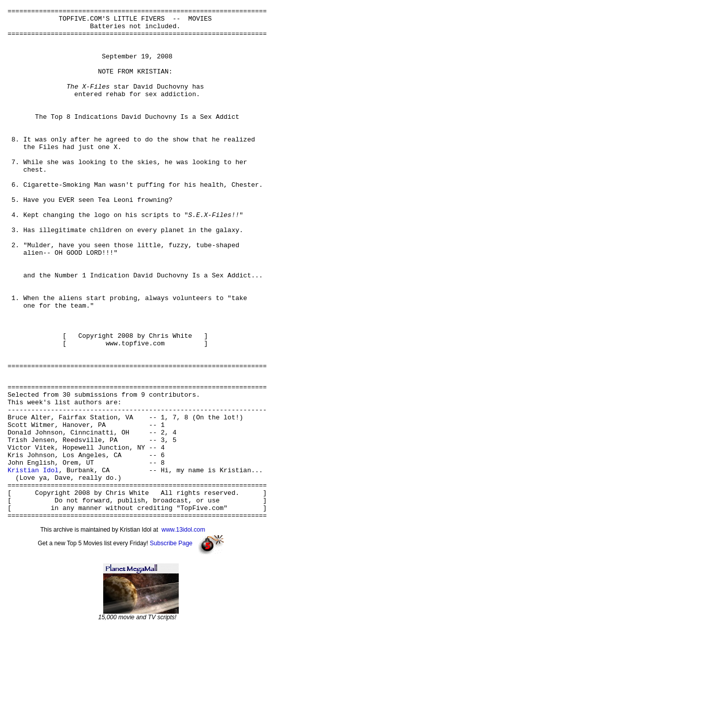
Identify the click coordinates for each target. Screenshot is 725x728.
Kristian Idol (33, 560)
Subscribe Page (171, 643)
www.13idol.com (184, 629)
